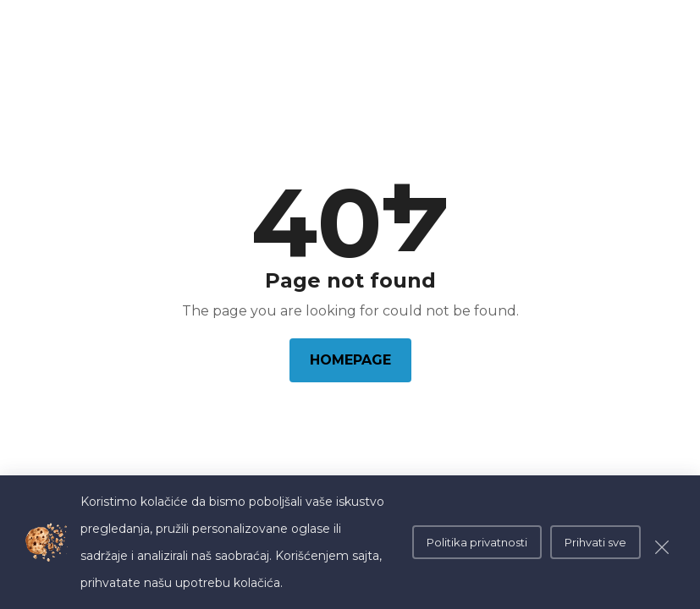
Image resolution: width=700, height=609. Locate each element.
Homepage (350, 360)
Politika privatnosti (477, 542)
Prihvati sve (595, 542)
